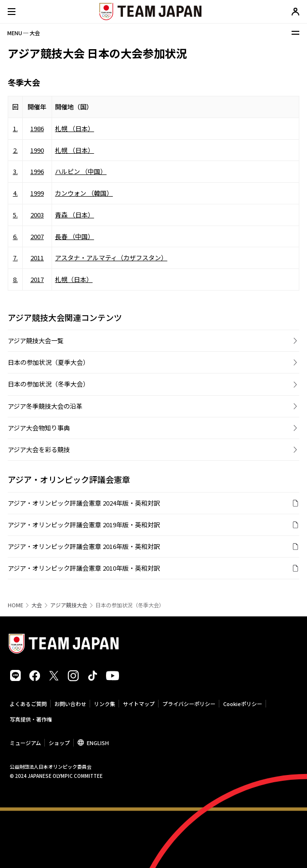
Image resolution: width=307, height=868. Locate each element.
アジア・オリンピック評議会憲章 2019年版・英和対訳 (84, 525)
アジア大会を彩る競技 (39, 449)
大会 (37, 605)
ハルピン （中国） (81, 171)
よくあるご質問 (28, 704)
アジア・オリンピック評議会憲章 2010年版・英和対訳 (84, 568)
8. (15, 279)
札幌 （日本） (74, 128)
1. (15, 128)
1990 (37, 150)
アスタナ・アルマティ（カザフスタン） (111, 258)
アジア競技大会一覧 (36, 341)
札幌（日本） (74, 279)
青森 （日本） (74, 215)
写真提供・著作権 (31, 719)
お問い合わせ (70, 704)
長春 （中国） (74, 236)
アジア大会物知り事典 (39, 428)
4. (15, 193)
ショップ (59, 743)
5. (15, 215)
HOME (15, 605)
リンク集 (105, 704)
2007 (37, 236)
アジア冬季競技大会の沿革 (45, 406)
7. (15, 258)
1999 (37, 193)
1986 (37, 128)
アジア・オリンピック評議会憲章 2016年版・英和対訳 (84, 546)
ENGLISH (98, 743)
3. (15, 171)
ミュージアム (25, 743)
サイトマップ (139, 704)
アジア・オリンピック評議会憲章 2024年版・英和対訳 (84, 503)
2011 (37, 258)
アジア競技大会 (69, 605)
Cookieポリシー (243, 704)
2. (15, 150)
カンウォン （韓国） (84, 193)
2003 (37, 215)
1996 (37, 171)
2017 (37, 279)
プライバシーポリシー (189, 704)
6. (15, 236)
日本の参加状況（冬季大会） (48, 384)
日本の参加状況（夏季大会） (48, 362)
